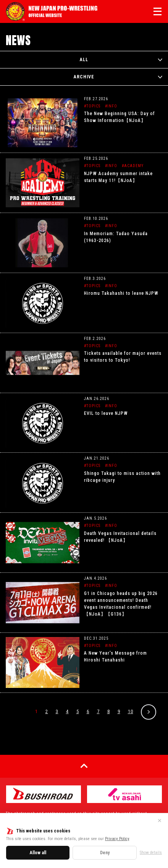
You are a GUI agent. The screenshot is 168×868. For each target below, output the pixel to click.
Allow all (38, 853)
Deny (105, 853)
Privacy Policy (117, 839)
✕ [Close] (160, 821)
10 (131, 711)
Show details (151, 853)
